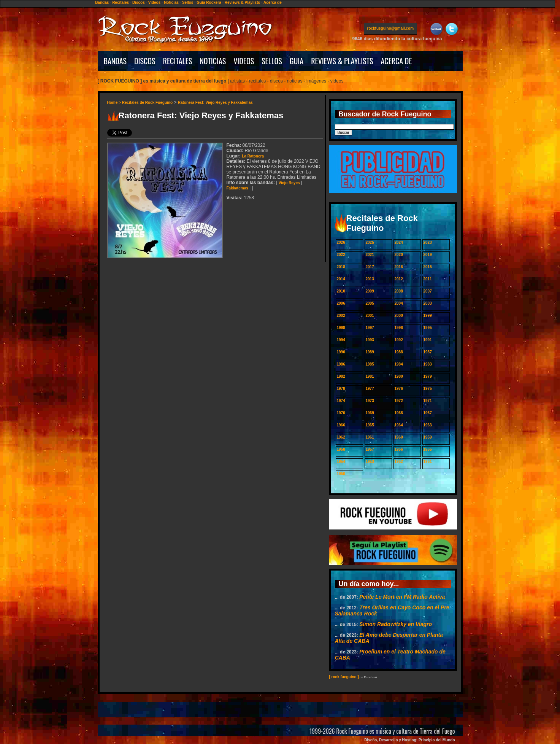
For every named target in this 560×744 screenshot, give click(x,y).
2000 (399, 316)
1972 (399, 401)
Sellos (188, 2)
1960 (399, 437)
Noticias (171, 2)
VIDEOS (244, 61)
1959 (428, 437)
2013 (370, 279)
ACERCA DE (396, 61)
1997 (370, 328)
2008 (399, 291)
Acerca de (273, 2)
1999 (428, 316)
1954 (341, 462)
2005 (370, 303)
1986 (341, 364)
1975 (428, 389)
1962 (341, 437)
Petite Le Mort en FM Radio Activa (402, 597)
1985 (370, 364)
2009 (370, 291)
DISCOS (145, 61)
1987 (428, 352)
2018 (341, 267)
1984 (399, 364)
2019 (428, 255)
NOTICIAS (213, 61)
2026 (341, 242)
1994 (341, 340)
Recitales (121, 2)
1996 (399, 328)
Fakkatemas (237, 188)
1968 (399, 413)
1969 (370, 413)
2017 (370, 267)
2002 (341, 316)
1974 (341, 401)
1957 (370, 449)
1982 (341, 376)
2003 (428, 303)
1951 (428, 462)
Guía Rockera (209, 2)
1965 (370, 425)
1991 (428, 340)
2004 (399, 303)
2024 (399, 242)
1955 (428, 449)
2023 (428, 242)
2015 (428, 267)
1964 (399, 425)
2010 (341, 291)
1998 (341, 328)
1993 (370, 340)
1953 (370, 462)
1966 (341, 425)
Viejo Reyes (289, 183)
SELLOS (272, 61)
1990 (341, 352)
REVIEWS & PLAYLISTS (342, 61)
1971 (428, 401)
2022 (341, 255)
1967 (428, 413)
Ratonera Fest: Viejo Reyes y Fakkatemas (215, 103)
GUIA (297, 61)
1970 (341, 413)
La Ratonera (253, 156)
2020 (399, 255)
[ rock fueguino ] (344, 677)
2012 (399, 279)
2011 (428, 279)
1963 (428, 425)
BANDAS (115, 61)
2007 (428, 291)
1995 (428, 328)
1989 (370, 352)
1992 (399, 340)
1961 (370, 437)
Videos (155, 2)
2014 (341, 279)
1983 (428, 364)
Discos (139, 2)
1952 (399, 462)
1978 (341, 389)
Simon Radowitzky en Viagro (396, 624)
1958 (341, 449)
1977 (370, 389)
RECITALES (178, 61)
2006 (341, 303)
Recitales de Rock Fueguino (147, 103)
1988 (399, 352)
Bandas (102, 2)
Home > (115, 103)
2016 (399, 267)
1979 (428, 376)
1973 (370, 401)
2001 (370, 316)
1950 (341, 474)
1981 (370, 376)
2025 (370, 242)
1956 (399, 449)
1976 (399, 389)
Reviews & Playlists (242, 2)
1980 (399, 376)
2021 (370, 255)
